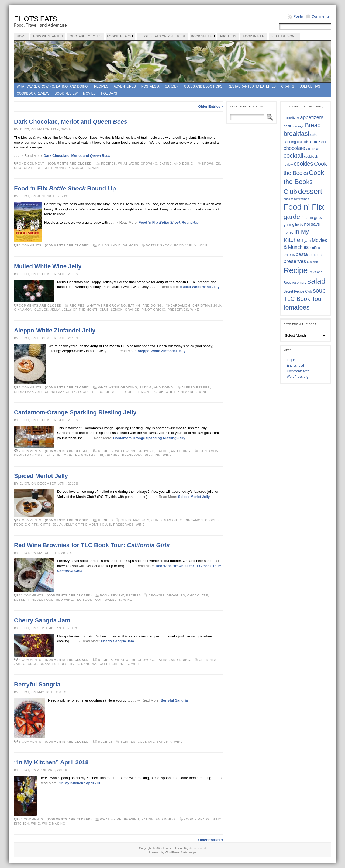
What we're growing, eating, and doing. (53, 86)
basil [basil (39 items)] (287, 126)
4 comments (30, 520)
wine (97, 168)
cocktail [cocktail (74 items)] (293, 156)
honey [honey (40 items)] (289, 232)
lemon (117, 310)
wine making (54, 824)
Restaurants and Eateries (252, 86)
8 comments (30, 245)
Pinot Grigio (154, 310)
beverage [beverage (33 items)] (298, 126)
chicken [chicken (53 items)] (318, 141)
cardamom (180, 305)
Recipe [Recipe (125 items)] (296, 270)
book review (66, 93)
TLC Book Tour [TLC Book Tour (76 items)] (303, 299)
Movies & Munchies (72, 168)
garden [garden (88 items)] (294, 217)
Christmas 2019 (207, 305)
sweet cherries (114, 664)
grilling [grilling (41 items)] (289, 225)
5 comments (30, 742)
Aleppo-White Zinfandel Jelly (55, 330)
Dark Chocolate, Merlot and (71, 122)
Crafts (288, 86)
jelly (55, 310)
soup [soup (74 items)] (319, 291)
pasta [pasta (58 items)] (302, 254)
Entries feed (295, 366)
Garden (172, 86)
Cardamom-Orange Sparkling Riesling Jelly (75, 412)
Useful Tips (310, 86)
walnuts (113, 600)
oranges (48, 664)
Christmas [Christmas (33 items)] (313, 149)
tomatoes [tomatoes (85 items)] (296, 307)
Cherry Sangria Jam (42, 620)
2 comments (30, 387)
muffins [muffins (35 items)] (315, 248)
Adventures (125, 86)
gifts (110, 392)
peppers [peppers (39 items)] (315, 255)
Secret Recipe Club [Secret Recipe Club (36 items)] (298, 291)
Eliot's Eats (35, 19)
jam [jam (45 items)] (308, 240)
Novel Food (43, 600)
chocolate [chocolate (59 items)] (294, 148)
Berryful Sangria (37, 684)
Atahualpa (190, 852)
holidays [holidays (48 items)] (312, 224)
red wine (65, 600)
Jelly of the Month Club (85, 310)
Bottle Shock (159, 245)
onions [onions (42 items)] (289, 255)
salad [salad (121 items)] (316, 281)
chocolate (24, 168)
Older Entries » (211, 107)
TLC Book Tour (89, 600)
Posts (298, 16)
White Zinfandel (181, 392)
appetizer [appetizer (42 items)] (291, 118)
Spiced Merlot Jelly (41, 476)
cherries (208, 660)
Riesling (153, 455)
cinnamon (23, 310)
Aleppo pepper (196, 387)
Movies (89, 93)
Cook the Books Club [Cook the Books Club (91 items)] (304, 182)
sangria (89, 664)
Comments (321, 16)
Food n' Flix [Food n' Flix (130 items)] (304, 207)
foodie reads (197, 819)
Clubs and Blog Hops (203, 86)
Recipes (101, 86)
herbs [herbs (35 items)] (299, 225)
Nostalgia (150, 86)
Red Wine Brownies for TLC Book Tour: (92, 545)
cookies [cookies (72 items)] (303, 164)
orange (132, 310)
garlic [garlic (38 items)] (309, 218)
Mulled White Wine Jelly (48, 266)
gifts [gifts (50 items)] (318, 218)
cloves (41, 310)
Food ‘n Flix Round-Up (65, 188)
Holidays (109, 93)
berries (128, 742)
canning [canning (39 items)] (290, 142)
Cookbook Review (33, 93)
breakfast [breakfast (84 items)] (296, 134)
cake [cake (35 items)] (314, 135)
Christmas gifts (60, 392)
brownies (211, 164)
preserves (178, 310)
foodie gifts (90, 392)
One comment (32, 164)
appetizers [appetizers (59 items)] (312, 117)
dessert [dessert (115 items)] (310, 191)
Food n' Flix (185, 245)
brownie (157, 595)
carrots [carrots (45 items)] (303, 142)
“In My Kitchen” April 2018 (51, 762)
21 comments (31, 595)
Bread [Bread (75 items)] (313, 125)
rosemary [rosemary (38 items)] (299, 282)
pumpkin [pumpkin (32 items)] (312, 262)
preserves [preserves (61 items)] (295, 261)
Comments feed (298, 371)
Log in (291, 360)
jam (17, 664)
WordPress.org (298, 377)
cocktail (146, 742)
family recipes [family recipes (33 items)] (300, 199)
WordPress (172, 852)
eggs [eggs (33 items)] (287, 199)
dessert (45, 168)
